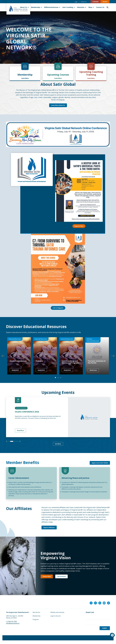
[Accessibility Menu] (112, 635)
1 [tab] (113, 37)
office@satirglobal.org (13, 623)
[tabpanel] (58, 38)
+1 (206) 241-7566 (11, 621)
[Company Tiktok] (109, 603)
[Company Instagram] (95, 603)
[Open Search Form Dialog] (108, 7)
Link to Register (58, 308)
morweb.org (107, 638)
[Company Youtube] (104, 603)
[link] (25, 74)
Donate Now (47, 576)
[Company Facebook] (91, 603)
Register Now (79, 226)
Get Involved (61, 576)
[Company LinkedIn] (100, 603)
